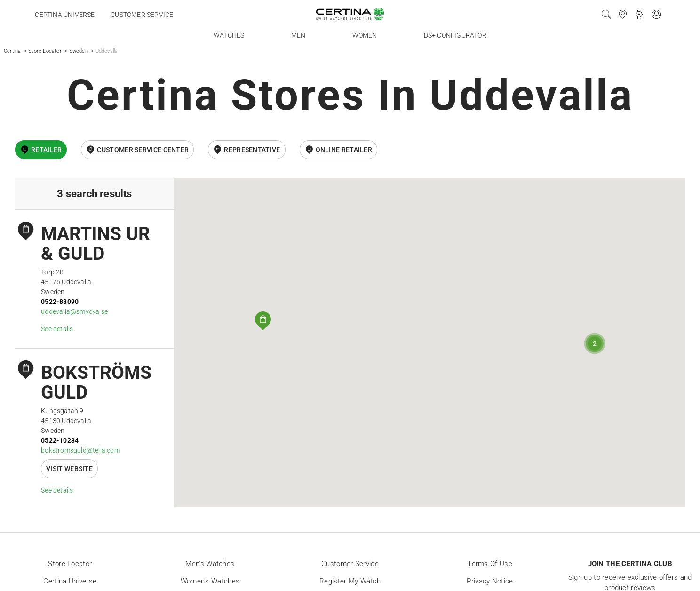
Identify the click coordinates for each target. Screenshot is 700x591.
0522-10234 (60, 440)
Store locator (70, 564)
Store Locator (45, 51)
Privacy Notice (490, 581)
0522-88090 (60, 302)
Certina (12, 51)
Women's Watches (210, 581)
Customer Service (350, 564)
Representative (252, 150)
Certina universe (65, 15)
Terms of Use (490, 564)
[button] (263, 321)
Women (365, 35)
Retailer (46, 150)
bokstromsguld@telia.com (80, 450)
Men (298, 35)
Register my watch (350, 581)
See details (57, 329)
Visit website (69, 469)
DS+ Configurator (455, 35)
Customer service (142, 15)
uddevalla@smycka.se (74, 311)
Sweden (79, 51)
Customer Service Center (143, 150)
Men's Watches (210, 564)
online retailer (344, 150)
